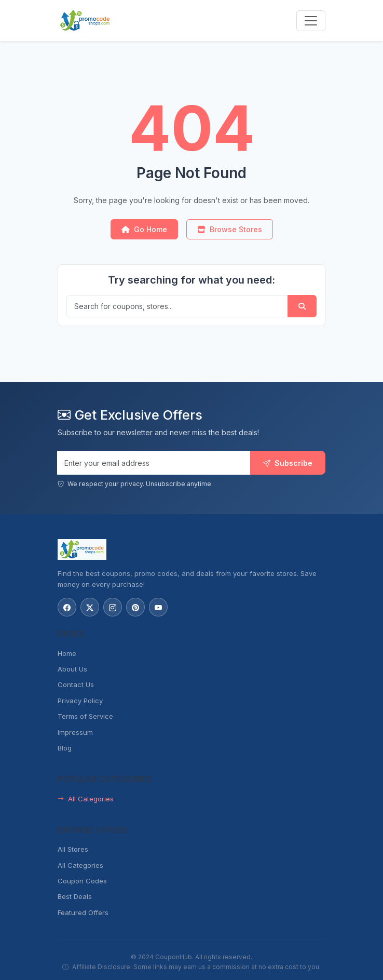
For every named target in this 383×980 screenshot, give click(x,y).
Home (67, 653)
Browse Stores (230, 229)
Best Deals (75, 896)
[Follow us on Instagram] (113, 607)
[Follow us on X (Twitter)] (90, 607)
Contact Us (76, 684)
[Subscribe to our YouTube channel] (158, 607)
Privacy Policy (80, 701)
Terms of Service (85, 716)
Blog (65, 748)
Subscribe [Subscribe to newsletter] (288, 463)
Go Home (144, 229)
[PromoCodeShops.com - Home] (85, 21)
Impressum (75, 732)
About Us (72, 669)
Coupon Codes (82, 881)
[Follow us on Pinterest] (135, 607)
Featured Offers (83, 912)
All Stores (73, 849)
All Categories (86, 799)
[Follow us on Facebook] (67, 607)
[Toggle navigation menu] (311, 21)
